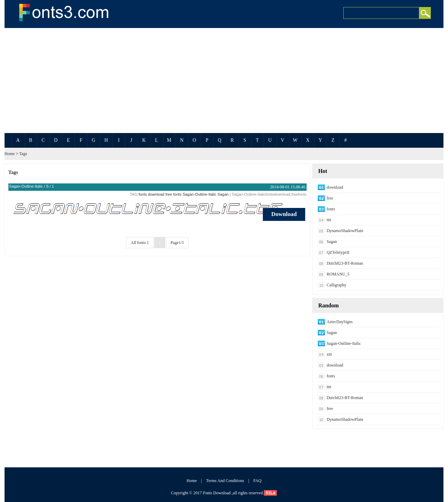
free (169, 194)
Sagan (223, 194)
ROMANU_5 (338, 274)
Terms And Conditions (225, 481)
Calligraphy (337, 285)
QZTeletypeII (338, 252)
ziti (329, 354)
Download (284, 214)
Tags (23, 154)
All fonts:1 (140, 243)
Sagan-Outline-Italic (26, 186)
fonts (143, 194)
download (156, 194)
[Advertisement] (224, 81)
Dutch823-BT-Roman (345, 263)
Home (10, 154)
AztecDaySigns (340, 322)
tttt (329, 220)
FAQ (257, 481)
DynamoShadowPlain (345, 231)
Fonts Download (217, 493)
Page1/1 (177, 243)
